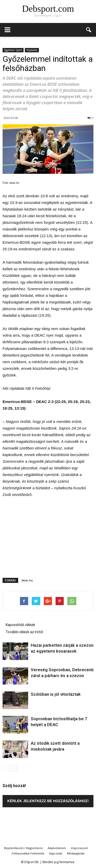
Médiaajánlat (76, 853)
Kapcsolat (56, 853)
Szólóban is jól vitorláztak (56, 694)
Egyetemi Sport (13, 50)
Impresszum (79, 848)
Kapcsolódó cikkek (20, 625)
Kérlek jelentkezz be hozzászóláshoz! (48, 801)
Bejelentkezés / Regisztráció (23, 848)
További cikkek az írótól (24, 632)
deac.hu (27, 580)
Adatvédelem (57, 848)
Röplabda (32, 50)
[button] (89, 30)
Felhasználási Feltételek (28, 853)
